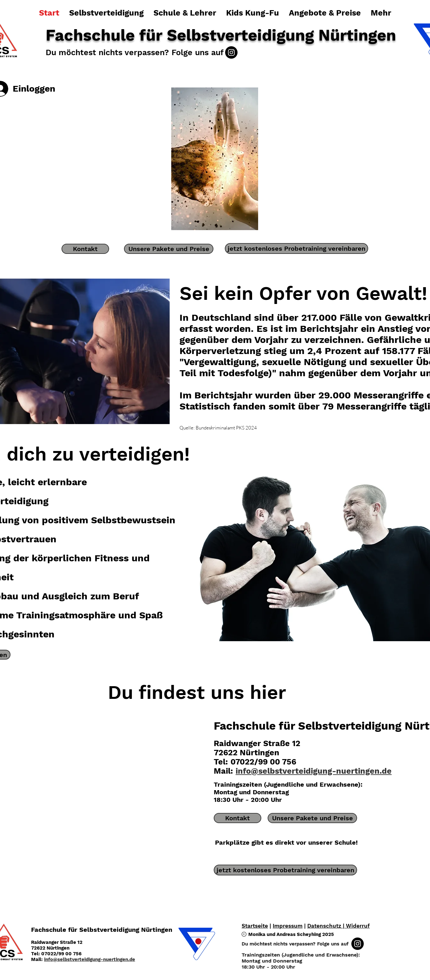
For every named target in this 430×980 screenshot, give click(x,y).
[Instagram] (231, 52)
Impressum (288, 926)
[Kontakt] (85, 249)
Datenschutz (325, 926)
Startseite (255, 926)
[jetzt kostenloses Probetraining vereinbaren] (296, 248)
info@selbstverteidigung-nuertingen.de (314, 771)
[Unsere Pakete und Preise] (169, 249)
